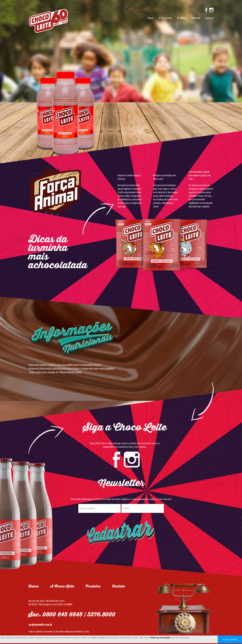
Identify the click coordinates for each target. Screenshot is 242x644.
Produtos (182, 18)
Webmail (196, 18)
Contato (209, 18)
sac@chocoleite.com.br (40, 625)
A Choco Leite (165, 18)
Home (151, 18)
